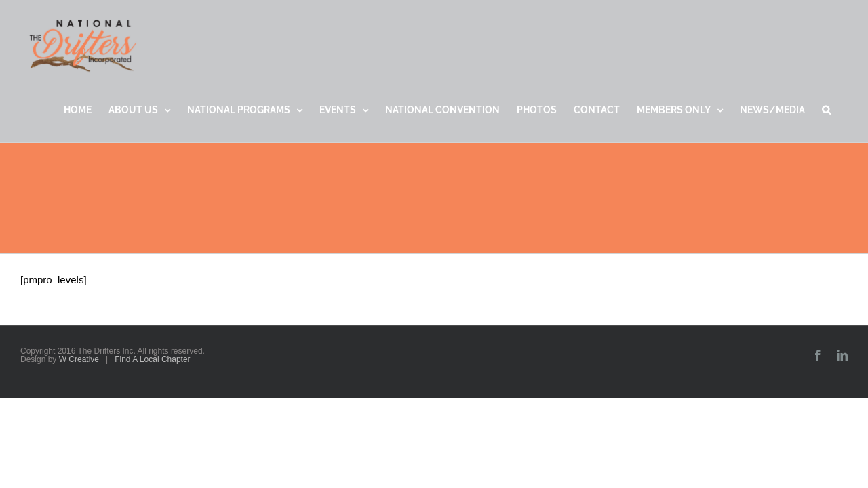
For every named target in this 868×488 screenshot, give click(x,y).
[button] (843, 110)
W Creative (79, 359)
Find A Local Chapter (152, 359)
